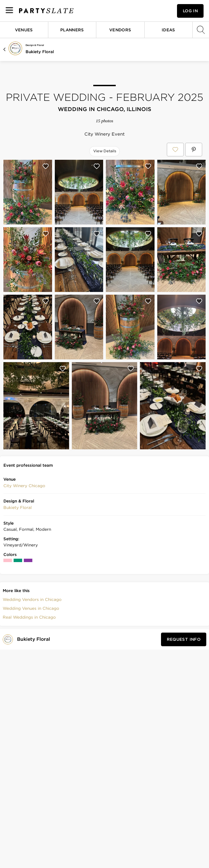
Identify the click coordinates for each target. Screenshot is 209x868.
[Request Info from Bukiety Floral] (184, 639)
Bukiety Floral (40, 52)
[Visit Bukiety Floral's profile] (35, 639)
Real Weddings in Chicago (29, 617)
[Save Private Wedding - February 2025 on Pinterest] (194, 150)
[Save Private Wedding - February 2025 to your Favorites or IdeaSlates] (175, 150)
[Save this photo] (46, 166)
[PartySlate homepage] (46, 11)
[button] (24, 486)
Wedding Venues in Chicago (31, 608)
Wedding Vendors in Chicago (32, 599)
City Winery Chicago (24, 486)
